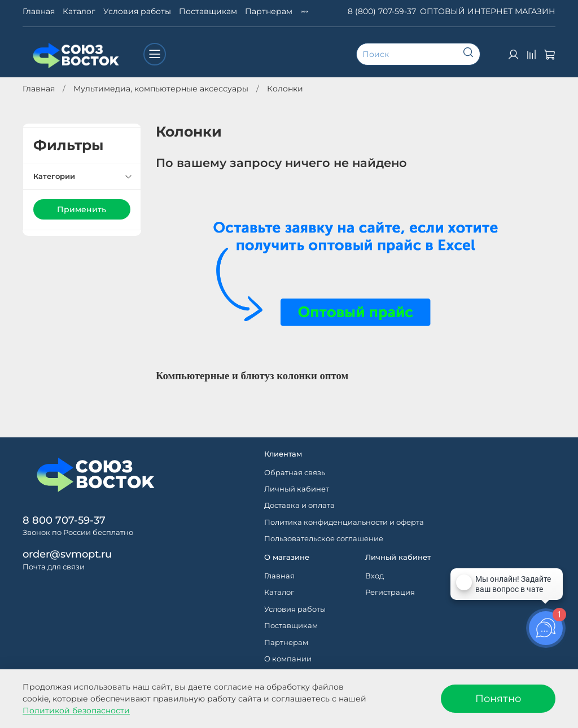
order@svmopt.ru (67, 554)
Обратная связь (295, 473)
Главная (39, 11)
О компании (288, 659)
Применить (82, 209)
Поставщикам (208, 11)
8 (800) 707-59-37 (382, 11)
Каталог (79, 11)
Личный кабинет (297, 489)
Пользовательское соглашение (324, 539)
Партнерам (269, 11)
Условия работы (137, 11)
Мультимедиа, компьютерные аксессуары (161, 89)
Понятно (498, 698)
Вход (375, 576)
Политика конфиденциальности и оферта (344, 522)
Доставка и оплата (299, 505)
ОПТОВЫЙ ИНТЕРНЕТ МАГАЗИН (488, 11)
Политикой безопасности (76, 711)
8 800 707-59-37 (64, 520)
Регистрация (390, 592)
